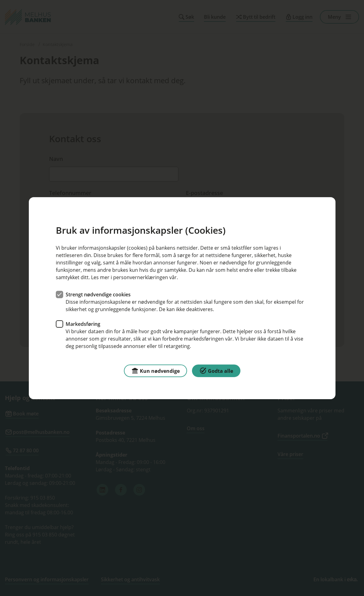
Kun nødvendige (155, 370)
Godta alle (216, 370)
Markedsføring (83, 324)
